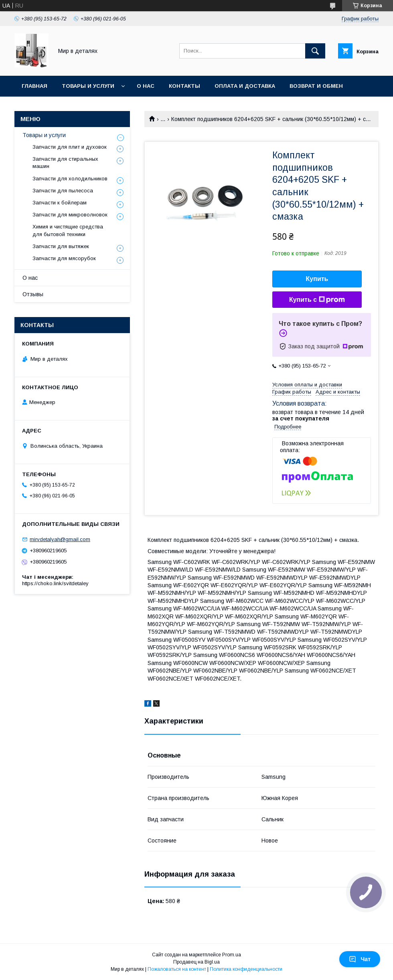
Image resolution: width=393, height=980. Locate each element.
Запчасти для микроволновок (70, 215)
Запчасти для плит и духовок (70, 147)
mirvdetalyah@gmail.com (60, 539)
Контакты (184, 86)
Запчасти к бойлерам (60, 203)
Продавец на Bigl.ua (196, 962)
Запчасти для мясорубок (64, 258)
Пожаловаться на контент (177, 969)
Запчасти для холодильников (70, 179)
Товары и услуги (88, 86)
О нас (146, 86)
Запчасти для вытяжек (61, 246)
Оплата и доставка (245, 86)
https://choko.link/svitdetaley (55, 583)
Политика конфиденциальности (246, 969)
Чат (360, 959)
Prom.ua (232, 955)
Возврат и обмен (316, 86)
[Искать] (315, 51)
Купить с (317, 300)
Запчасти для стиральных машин (65, 163)
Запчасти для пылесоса (63, 191)
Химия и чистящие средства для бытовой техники (68, 230)
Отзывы (33, 294)
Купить (317, 279)
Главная (34, 86)
